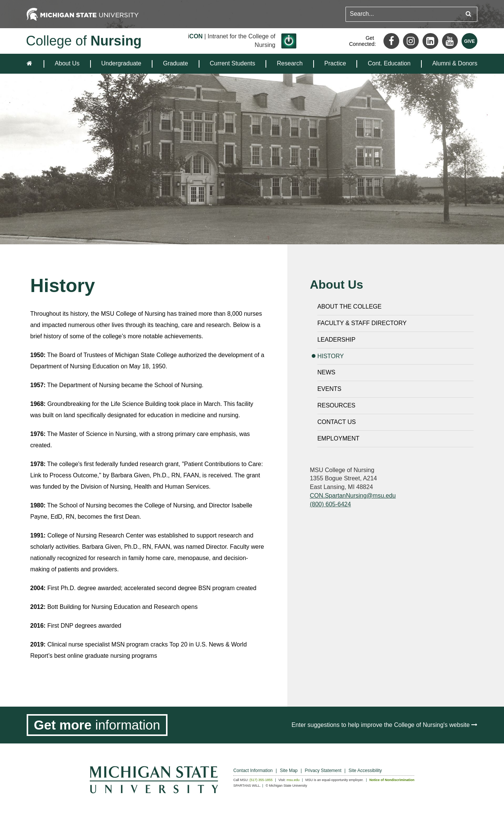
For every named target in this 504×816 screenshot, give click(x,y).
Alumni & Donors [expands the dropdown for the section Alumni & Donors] (455, 63)
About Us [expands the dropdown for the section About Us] (67, 63)
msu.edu (293, 780)
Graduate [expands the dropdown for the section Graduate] (176, 63)
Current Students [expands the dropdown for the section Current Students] (233, 63)
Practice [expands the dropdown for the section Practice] (335, 63)
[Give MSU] (469, 41)
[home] (31, 64)
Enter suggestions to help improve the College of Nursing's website (384, 725)
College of (84, 41)
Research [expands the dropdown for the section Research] (290, 63)
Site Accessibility (365, 771)
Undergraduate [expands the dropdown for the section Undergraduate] (121, 63)
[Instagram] (411, 41)
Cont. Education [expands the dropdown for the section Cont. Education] (389, 63)
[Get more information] (97, 725)
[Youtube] (450, 41)
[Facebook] (391, 41)
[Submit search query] (469, 14)
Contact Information (253, 771)
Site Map (289, 771)
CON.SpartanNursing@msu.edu (353, 496)
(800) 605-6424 (330, 504)
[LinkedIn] (430, 41)
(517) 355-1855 (261, 780)
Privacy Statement (323, 771)
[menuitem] (67, 64)
